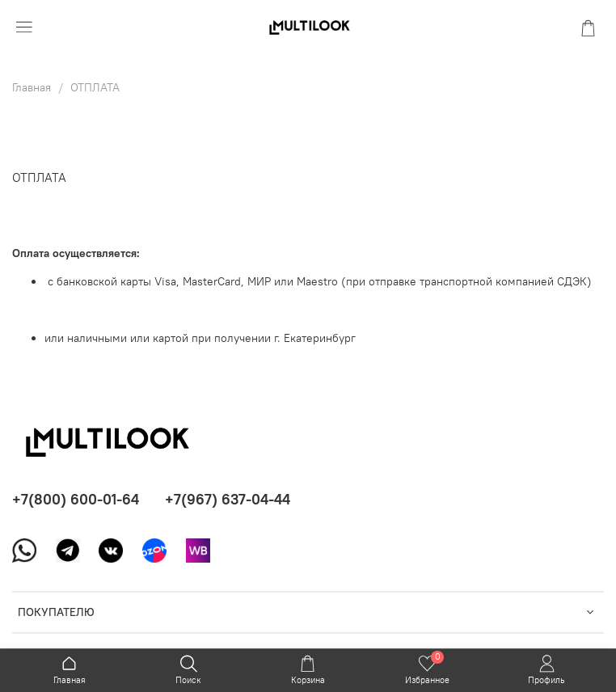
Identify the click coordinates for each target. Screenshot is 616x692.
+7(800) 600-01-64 (76, 499)
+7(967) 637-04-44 (228, 499)
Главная (32, 87)
